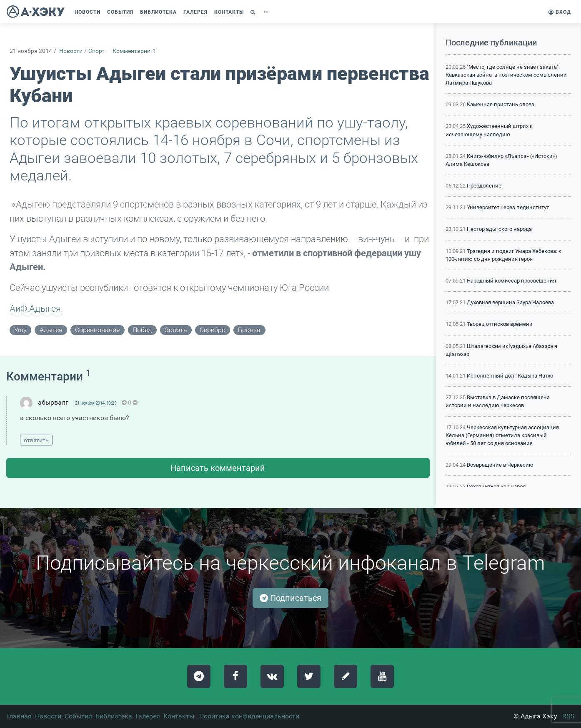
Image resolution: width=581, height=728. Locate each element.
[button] (254, 12)
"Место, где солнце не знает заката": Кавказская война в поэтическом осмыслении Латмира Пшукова (506, 75)
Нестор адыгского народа (499, 229)
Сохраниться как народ (496, 487)
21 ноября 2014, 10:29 (96, 403)
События (78, 716)
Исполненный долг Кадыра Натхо (510, 376)
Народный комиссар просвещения (511, 281)
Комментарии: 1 (134, 51)
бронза (249, 330)
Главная (19, 716)
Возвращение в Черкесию (500, 465)
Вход (560, 12)
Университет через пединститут (508, 207)
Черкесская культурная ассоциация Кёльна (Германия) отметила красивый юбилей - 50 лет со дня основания (502, 435)
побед (142, 330)
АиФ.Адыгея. (36, 308)
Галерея (148, 716)
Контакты (179, 716)
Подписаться (290, 598)
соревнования (98, 330)
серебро (213, 330)
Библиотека (114, 716)
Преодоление (484, 186)
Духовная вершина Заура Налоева (510, 302)
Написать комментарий (218, 468)
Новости (71, 51)
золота (176, 330)
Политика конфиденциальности (249, 716)
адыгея (51, 330)
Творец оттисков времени (500, 324)
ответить (36, 440)
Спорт (96, 51)
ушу (20, 330)
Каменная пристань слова (501, 104)
